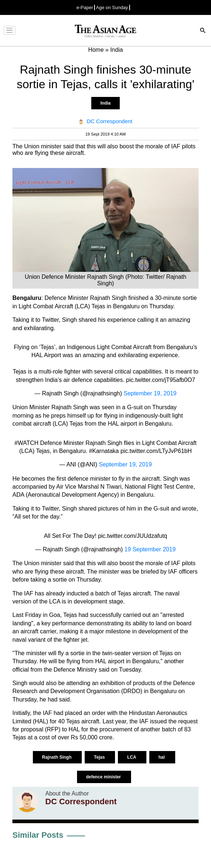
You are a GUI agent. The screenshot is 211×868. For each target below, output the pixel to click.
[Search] (203, 31)
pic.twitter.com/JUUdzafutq (132, 536)
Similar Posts (38, 835)
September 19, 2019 (150, 393)
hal (162, 757)
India (105, 103)
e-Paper (85, 7)
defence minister (104, 777)
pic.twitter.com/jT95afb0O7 (160, 380)
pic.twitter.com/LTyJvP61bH (156, 451)
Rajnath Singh (57, 757)
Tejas (100, 757)
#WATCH (27, 443)
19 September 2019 (150, 549)
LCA (132, 757)
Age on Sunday (112, 7)
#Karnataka (104, 451)
